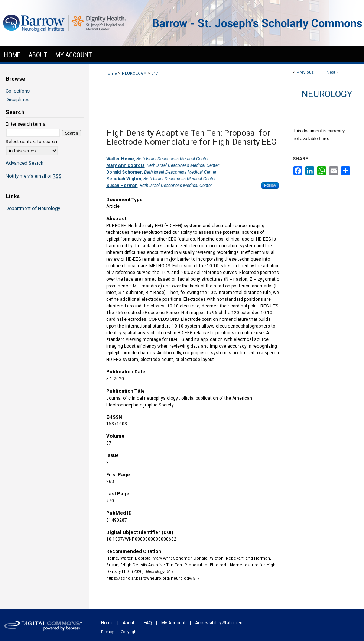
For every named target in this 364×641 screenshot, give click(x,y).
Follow (270, 185)
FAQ (148, 623)
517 (155, 73)
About (129, 623)
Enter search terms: (26, 124)
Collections (18, 91)
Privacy (107, 632)
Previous (305, 72)
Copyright (129, 632)
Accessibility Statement (220, 623)
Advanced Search (25, 163)
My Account (173, 623)
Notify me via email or (34, 176)
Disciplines (17, 99)
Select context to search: (32, 141)
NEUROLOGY (134, 73)
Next (331, 72)
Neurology (327, 94)
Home (111, 73)
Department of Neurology (33, 208)
